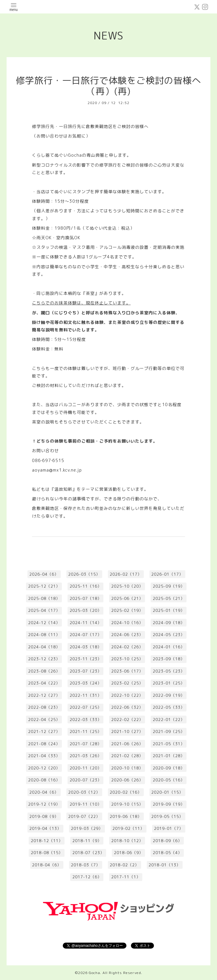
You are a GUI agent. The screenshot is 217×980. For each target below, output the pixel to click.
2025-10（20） (127, 586)
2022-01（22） (169, 720)
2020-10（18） (127, 768)
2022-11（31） (86, 695)
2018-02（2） (124, 865)
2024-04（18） (44, 647)
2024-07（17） (86, 635)
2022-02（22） (127, 720)
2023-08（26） (44, 671)
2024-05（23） (169, 635)
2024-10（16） (127, 623)
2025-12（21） (44, 586)
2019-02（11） (128, 828)
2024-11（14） (86, 623)
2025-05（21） (169, 598)
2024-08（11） (44, 635)
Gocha (94, 973)
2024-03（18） (86, 647)
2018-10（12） (127, 841)
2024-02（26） (127, 647)
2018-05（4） (167, 853)
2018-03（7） (85, 865)
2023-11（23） (86, 659)
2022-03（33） (86, 720)
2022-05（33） (169, 707)
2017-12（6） (87, 877)
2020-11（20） (86, 768)
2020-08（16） (44, 780)
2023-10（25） (127, 659)
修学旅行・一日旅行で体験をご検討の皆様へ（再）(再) (109, 86)
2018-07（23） (88, 853)
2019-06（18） (126, 816)
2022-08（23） (44, 707)
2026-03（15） (84, 574)
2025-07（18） (86, 598)
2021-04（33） (44, 756)
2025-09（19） (169, 586)
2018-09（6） (167, 841)
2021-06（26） (127, 744)
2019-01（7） (169, 828)
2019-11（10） (86, 804)
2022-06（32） (127, 707)
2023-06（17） (127, 671)
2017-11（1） (126, 877)
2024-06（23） (127, 635)
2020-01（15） (167, 792)
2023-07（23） (86, 671)
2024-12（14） (44, 623)
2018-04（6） (47, 865)
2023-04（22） (44, 683)
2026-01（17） (167, 574)
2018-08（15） (47, 853)
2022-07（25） (86, 707)
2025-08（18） (44, 598)
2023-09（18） (169, 659)
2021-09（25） (169, 731)
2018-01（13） (165, 865)
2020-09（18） (169, 768)
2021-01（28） (169, 756)
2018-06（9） (129, 853)
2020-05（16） (169, 780)
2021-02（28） (127, 756)
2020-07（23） (86, 780)
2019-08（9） (44, 816)
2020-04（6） (44, 792)
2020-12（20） (44, 768)
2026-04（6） (44, 574)
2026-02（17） (126, 574)
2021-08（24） (44, 744)
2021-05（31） (169, 744)
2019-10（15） (127, 804)
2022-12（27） (44, 695)
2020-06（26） (127, 780)
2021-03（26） (86, 756)
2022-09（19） (169, 695)
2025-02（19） (127, 610)
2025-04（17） (44, 610)
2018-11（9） (87, 841)
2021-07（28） (86, 744)
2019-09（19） (169, 804)
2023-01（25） (169, 683)
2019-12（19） (44, 804)
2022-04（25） (44, 720)
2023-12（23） (44, 659)
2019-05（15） (167, 816)
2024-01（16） (169, 647)
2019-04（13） (45, 828)
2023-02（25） (127, 683)
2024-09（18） (169, 623)
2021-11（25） (86, 731)
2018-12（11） (47, 841)
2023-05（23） (169, 671)
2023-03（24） (86, 683)
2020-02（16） (126, 792)
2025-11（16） (86, 586)
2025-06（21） (127, 598)
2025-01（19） (169, 610)
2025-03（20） (86, 610)
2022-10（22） (127, 695)
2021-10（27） (127, 731)
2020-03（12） (84, 792)
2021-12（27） (44, 731)
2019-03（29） (87, 828)
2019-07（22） (84, 816)
